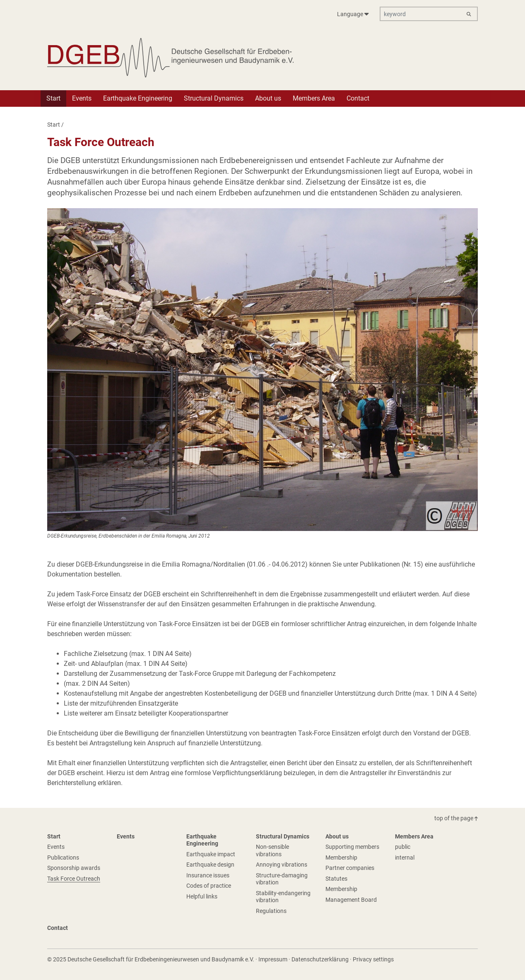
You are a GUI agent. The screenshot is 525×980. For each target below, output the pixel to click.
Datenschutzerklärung (320, 959)
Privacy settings (373, 959)
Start (54, 125)
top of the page (456, 818)
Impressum (273, 959)
